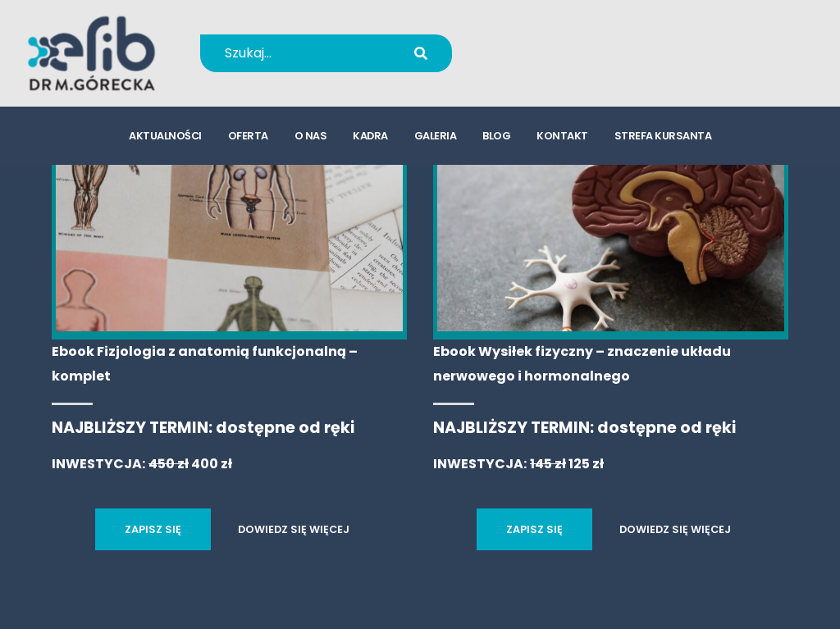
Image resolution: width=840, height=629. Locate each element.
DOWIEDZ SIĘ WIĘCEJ (294, 529)
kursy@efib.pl (565, 64)
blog (496, 136)
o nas (311, 136)
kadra (370, 136)
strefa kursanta (663, 136)
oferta (248, 136)
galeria (436, 136)
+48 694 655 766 (576, 42)
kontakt (562, 136)
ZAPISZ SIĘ (153, 529)
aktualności (165, 136)
